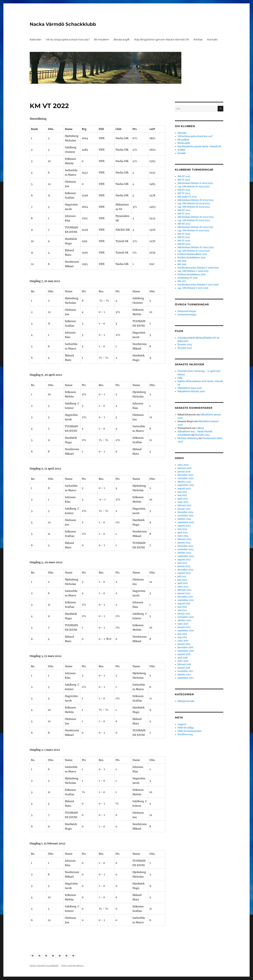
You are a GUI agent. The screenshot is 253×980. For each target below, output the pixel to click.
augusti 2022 (184, 573)
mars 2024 (183, 536)
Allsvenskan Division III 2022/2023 (196, 217)
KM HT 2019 (184, 244)
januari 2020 (184, 627)
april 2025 (183, 499)
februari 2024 (184, 539)
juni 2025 (182, 492)
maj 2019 (182, 637)
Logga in (182, 724)
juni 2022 (182, 580)
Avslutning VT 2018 (187, 278)
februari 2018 (184, 664)
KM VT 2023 (184, 214)
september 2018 (186, 651)
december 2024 (185, 512)
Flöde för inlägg (186, 728)
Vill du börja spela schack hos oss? (68, 40)
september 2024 (186, 522)
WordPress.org (185, 734)
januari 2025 (184, 509)
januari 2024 (184, 543)
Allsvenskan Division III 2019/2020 (196, 247)
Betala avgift (122, 40)
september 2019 (186, 631)
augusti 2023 (184, 560)
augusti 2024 (184, 526)
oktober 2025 (184, 482)
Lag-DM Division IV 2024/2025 (194, 187)
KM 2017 (182, 281)
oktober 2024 (184, 519)
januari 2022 (184, 593)
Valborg (200, 428)
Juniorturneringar (187, 311)
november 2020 (186, 617)
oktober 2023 (184, 553)
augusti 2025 (184, 489)
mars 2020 (183, 624)
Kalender (35, 40)
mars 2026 (183, 465)
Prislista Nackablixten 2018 (191, 275)
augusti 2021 (184, 604)
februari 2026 (185, 468)
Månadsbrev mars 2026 (190, 388)
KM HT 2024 (184, 190)
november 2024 (186, 516)
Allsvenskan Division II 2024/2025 (195, 183)
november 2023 (185, 549)
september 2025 (186, 485)
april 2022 (183, 583)
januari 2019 (184, 644)
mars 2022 (183, 587)
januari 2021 (184, 614)
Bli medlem (102, 40)
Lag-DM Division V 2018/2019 (193, 271)
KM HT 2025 (184, 176)
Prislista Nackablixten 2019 (191, 258)
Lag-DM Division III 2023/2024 (194, 203)
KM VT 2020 (184, 241)
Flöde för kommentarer (190, 731)
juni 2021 (182, 607)
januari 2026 (184, 472)
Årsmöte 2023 (185, 348)
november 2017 (185, 671)
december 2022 (185, 570)
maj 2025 (182, 495)
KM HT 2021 (184, 237)
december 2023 (185, 546)
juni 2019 (182, 634)
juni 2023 (182, 563)
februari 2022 (184, 590)
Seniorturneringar (187, 315)
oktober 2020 (184, 620)
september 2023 (186, 556)
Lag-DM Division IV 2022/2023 (194, 220)
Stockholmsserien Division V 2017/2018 (198, 285)
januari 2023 (184, 566)
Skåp (180, 378)
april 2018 (182, 658)
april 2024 (183, 533)
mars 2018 (183, 661)
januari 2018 (184, 668)
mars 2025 (183, 502)
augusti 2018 (184, 654)
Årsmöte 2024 (185, 345)
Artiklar (198, 40)
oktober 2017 (184, 675)
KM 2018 (182, 264)
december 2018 (185, 648)
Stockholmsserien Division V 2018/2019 (198, 268)
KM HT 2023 (184, 210)
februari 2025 (184, 505)
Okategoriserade (186, 701)
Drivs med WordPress (72, 966)
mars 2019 (183, 641)
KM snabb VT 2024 (187, 197)
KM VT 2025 (184, 180)
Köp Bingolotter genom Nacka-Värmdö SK (162, 40)
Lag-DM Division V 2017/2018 (193, 288)
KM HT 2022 (184, 224)
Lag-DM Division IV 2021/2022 (193, 231)
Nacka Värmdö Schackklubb (63, 24)
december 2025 (185, 475)
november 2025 (186, 478)
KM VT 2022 (184, 234)
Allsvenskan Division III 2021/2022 (195, 227)
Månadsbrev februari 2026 (191, 391)
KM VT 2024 (184, 193)
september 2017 (186, 678)
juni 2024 (182, 529)
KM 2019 (182, 261)
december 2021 (185, 597)
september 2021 (186, 600)
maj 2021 (182, 610)
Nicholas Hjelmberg (188, 438)
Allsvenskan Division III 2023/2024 (196, 200)
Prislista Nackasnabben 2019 (192, 254)
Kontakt (212, 40)
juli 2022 (182, 576)
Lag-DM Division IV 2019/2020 (194, 251)
